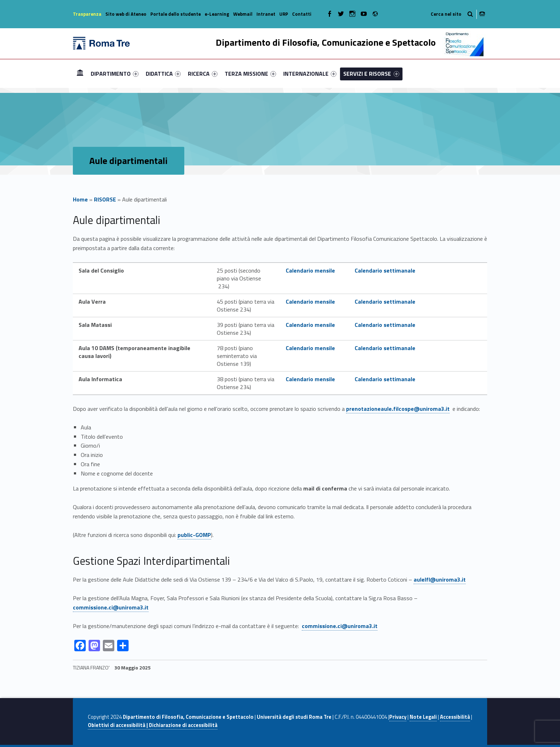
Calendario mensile (310, 270)
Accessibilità (455, 717)
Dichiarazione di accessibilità (183, 725)
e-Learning (217, 14)
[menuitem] (80, 74)
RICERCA (203, 74)
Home (80, 73)
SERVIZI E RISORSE (371, 74)
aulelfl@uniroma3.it (440, 579)
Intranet (266, 14)
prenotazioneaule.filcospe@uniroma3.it (398, 409)
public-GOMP (194, 535)
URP (284, 14)
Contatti (302, 14)
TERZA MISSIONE (250, 74)
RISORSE (105, 199)
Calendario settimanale (385, 270)
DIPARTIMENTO (115, 74)
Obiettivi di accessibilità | (118, 725)
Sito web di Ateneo (126, 14)
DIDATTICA (163, 74)
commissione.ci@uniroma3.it (111, 607)
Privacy (398, 717)
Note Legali (423, 717)
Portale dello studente (176, 14)
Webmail (243, 14)
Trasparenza (87, 14)
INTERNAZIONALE (310, 74)
